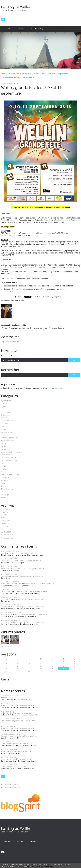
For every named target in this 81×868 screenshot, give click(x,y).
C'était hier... (5, 415)
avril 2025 (4, 515)
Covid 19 (4, 426)
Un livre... (4, 492)
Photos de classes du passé (11, 475)
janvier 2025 (5, 524)
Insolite (4, 444)
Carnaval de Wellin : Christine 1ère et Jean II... (40, 584)
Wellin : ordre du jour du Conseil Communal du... (27, 607)
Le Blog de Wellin (15, 7)
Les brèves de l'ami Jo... (9, 461)
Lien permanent (42, 297)
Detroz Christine (7, 591)
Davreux (4, 607)
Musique (4, 472)
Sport (3, 483)
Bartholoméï (6, 599)
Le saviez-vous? (7, 455)
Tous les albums (6, 646)
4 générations (6, 401)
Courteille (4, 622)
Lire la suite (59, 388)
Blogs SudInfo (6, 412)
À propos (33, 841)
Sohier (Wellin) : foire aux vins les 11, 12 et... (17, 751)
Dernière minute (7, 432)
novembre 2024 (7, 529)
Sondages (5, 481)
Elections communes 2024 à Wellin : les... (24, 553)
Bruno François (7, 614)
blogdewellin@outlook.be (10, 342)
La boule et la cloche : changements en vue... (26, 561)
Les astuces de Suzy (8, 458)
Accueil (7, 29)
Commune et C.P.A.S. (9, 421)
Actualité (4, 404)
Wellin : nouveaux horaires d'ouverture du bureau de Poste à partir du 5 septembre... (28, 74)
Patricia (4, 561)
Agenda (4, 407)
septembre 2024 (7, 535)
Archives (20, 29)
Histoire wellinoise (8, 441)
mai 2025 (4, 512)
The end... (4, 698)
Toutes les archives (7, 538)
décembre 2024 (7, 526)
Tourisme (4, 486)
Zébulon (4, 498)
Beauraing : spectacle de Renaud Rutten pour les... (19, 736)
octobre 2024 (6, 532)
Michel (3, 553)
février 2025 (5, 521)
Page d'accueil (63, 74)
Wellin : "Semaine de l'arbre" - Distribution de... (32, 614)
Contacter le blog (36, 29)
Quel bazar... (5, 478)
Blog (3, 409)
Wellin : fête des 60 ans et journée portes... (16, 713)
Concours (4, 424)
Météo (3, 469)
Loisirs (3, 466)
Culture (4, 429)
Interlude (4, 446)
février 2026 (5, 509)
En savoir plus (26, 866)
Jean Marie (5, 576)
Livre (3, 463)
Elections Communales (9, 438)
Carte (5, 679)
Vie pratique (5, 495)
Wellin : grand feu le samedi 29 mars (14, 767)
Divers (3, 435)
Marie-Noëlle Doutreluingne (11, 584)
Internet (4, 449)
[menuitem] (7, 29)
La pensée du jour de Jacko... (11, 452)
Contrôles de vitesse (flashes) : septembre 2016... (18, 77)
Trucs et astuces (7, 489)
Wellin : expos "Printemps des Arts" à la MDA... (18, 744)
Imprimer (56, 297)
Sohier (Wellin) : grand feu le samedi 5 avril (16, 759)
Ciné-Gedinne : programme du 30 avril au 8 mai (18, 721)
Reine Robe (5, 568)
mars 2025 (5, 518)
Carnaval (4, 418)
